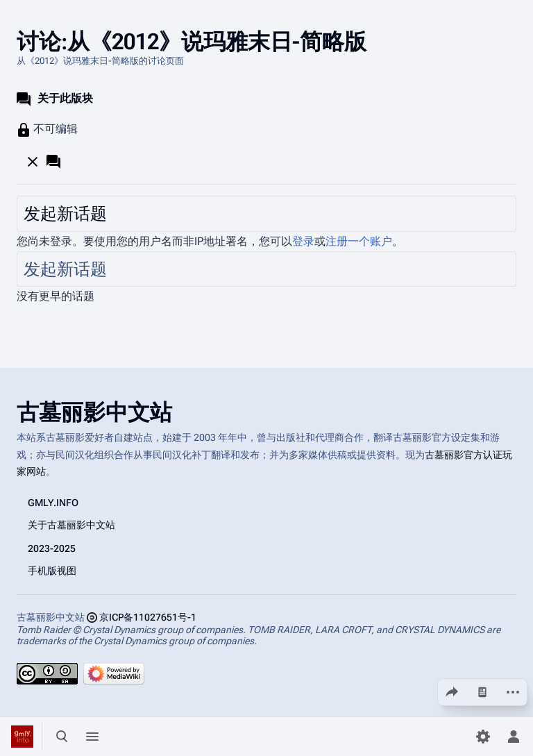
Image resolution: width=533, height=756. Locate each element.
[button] (45, 161)
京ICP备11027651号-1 (148, 616)
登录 (303, 241)
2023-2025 (52, 548)
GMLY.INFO (53, 502)
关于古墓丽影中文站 (71, 524)
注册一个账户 (359, 241)
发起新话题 (65, 214)
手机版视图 (52, 570)
